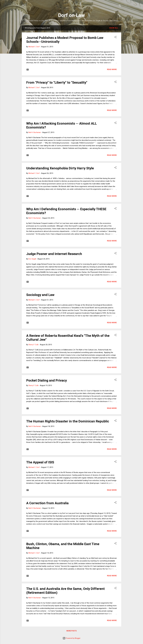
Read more (112, 69)
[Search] (120, 6)
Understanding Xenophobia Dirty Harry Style (60, 168)
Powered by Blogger (72, 638)
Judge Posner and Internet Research (54, 254)
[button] (115, 37)
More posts (72, 631)
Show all (114, 28)
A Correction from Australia (47, 503)
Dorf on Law (71, 15)
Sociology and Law (40, 295)
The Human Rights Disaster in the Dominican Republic (68, 421)
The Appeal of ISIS (40, 462)
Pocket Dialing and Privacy (47, 380)
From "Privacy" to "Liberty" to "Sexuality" (57, 82)
